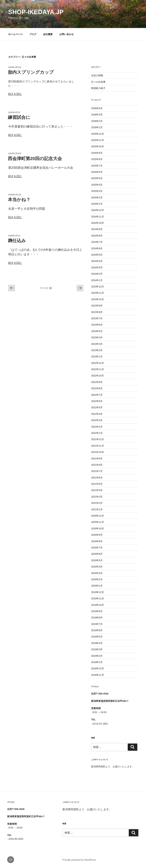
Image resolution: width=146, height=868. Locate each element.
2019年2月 (97, 656)
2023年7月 (97, 318)
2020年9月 (97, 535)
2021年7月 (97, 471)
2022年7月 (97, 395)
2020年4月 (97, 567)
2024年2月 (97, 274)
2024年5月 (97, 255)
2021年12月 (98, 439)
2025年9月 (97, 153)
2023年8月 (97, 312)
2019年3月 (97, 649)
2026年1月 (97, 127)
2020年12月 (98, 516)
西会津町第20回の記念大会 (35, 159)
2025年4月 (97, 185)
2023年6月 (97, 325)
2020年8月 (97, 541)
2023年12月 (98, 287)
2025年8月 (97, 159)
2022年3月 (97, 420)
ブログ (33, 34)
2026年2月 (97, 121)
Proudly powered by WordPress (79, 860)
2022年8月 (97, 388)
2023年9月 (97, 306)
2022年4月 (97, 414)
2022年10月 (98, 376)
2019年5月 (97, 637)
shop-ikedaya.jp (36, 12)
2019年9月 (97, 611)
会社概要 (48, 34)
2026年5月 (97, 108)
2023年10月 (98, 299)
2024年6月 (97, 248)
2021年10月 (98, 452)
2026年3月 (97, 115)
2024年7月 (97, 242)
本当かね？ (19, 200)
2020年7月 (97, 548)
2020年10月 (98, 528)
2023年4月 (97, 337)
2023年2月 (97, 350)
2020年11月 (98, 522)
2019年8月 (97, 618)
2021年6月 (97, 478)
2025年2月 (97, 198)
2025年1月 (97, 204)
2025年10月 (98, 146)
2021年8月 (97, 465)
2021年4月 (97, 490)
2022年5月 (97, 407)
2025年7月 (97, 166)
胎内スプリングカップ (31, 72)
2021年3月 (97, 497)
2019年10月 (98, 605)
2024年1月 (97, 280)
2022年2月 (97, 427)
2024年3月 (97, 267)
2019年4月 (97, 643)
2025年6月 (97, 172)
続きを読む (15, 94)
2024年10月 (98, 223)
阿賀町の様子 (98, 88)
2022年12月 (98, 363)
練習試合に (19, 117)
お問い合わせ (67, 34)
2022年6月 (97, 401)
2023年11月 (98, 293)
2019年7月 (97, 624)
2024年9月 (97, 229)
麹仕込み (17, 241)
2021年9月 (97, 459)
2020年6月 (97, 554)
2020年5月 (97, 560)
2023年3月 (97, 344)
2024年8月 (97, 236)
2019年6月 (97, 630)
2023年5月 (97, 331)
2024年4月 (97, 261)
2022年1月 (97, 433)
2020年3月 (97, 573)
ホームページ (15, 34)
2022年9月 (97, 382)
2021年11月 (98, 446)
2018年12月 (98, 668)
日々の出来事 (98, 82)
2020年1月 (97, 586)
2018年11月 (98, 675)
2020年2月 (97, 579)
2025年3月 (97, 191)
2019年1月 (97, 662)
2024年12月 (98, 210)
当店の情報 (97, 75)
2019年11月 (98, 598)
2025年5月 (97, 178)
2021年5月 (97, 484)
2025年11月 (98, 140)
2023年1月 (97, 357)
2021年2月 (97, 503)
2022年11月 (98, 369)
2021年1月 (97, 509)
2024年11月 (98, 217)
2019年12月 (98, 592)
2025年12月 (98, 134)
